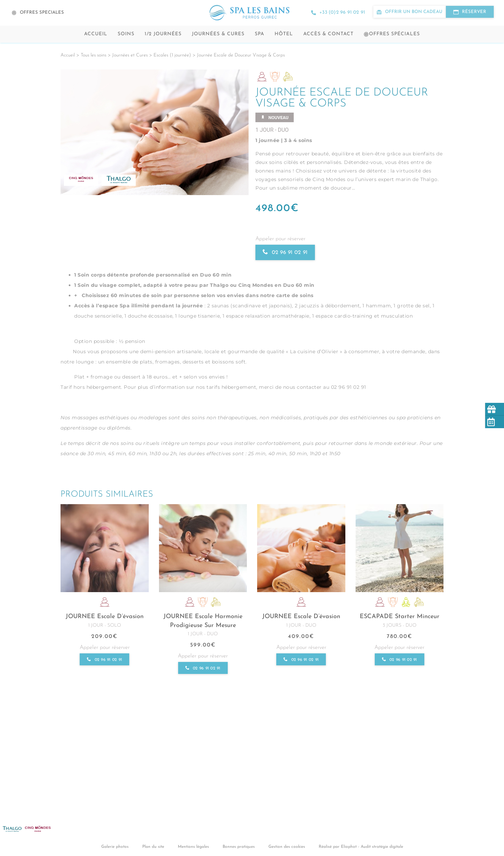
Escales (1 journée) (172, 55)
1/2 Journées (163, 34)
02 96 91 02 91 (286, 253)
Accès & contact (328, 34)
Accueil (96, 34)
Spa (260, 34)
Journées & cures (218, 34)
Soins (126, 34)
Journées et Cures (130, 55)
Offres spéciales (392, 34)
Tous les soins (94, 55)
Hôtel (284, 34)
